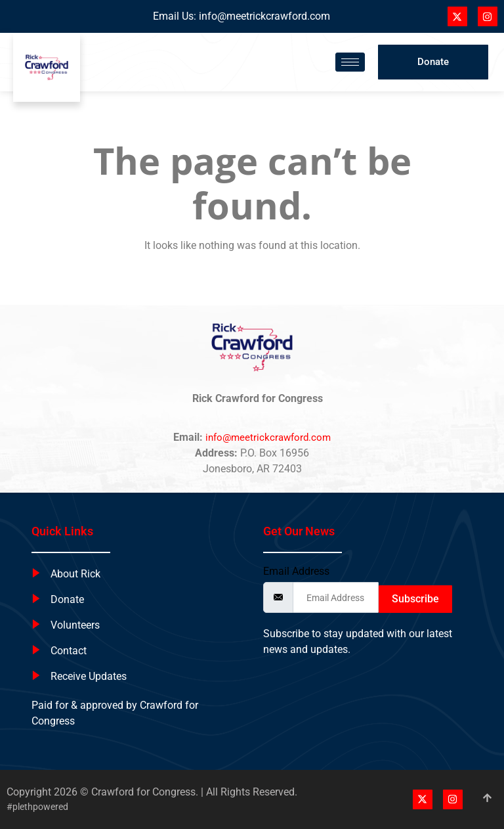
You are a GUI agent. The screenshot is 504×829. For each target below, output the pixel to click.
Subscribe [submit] (415, 599)
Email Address (296, 571)
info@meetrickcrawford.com (264, 16)
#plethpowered (37, 807)
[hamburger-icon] (350, 62)
